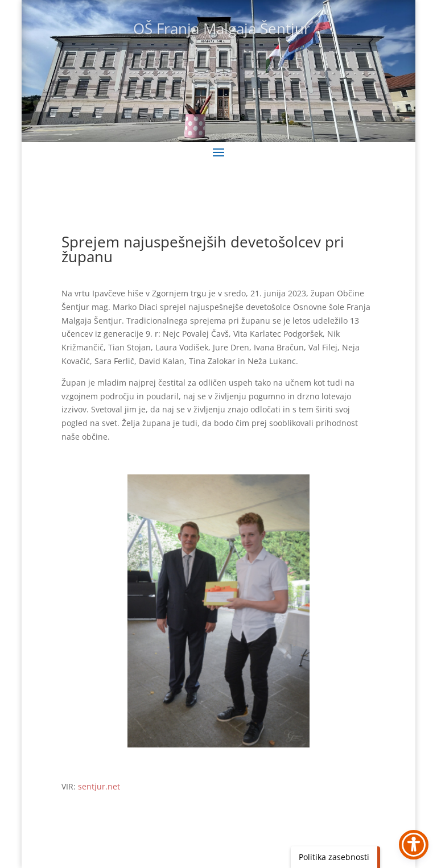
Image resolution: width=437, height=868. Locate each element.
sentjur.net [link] (99, 786)
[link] (219, 611)
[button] (218, 152)
